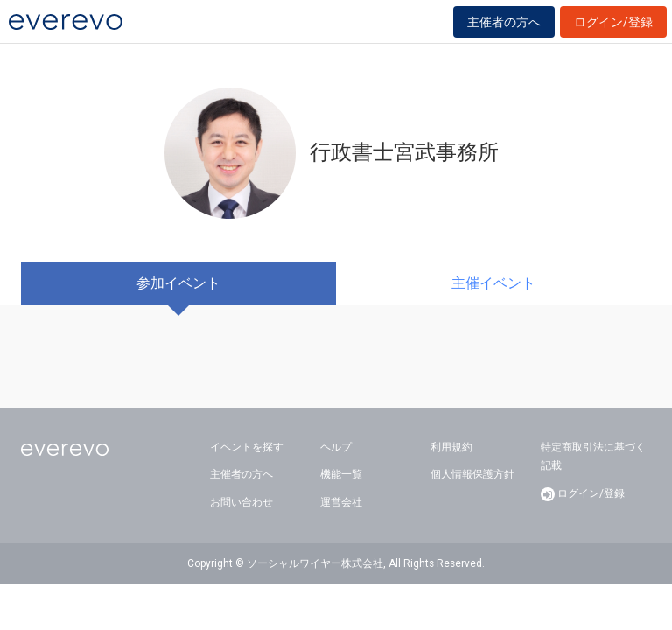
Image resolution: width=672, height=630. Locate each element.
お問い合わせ (241, 502)
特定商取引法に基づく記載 (593, 457)
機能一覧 (341, 474)
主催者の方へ (504, 22)
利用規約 (451, 447)
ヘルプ (336, 447)
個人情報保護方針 (472, 474)
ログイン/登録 (613, 22)
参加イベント (178, 283)
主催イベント (493, 283)
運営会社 (341, 502)
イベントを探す (247, 447)
